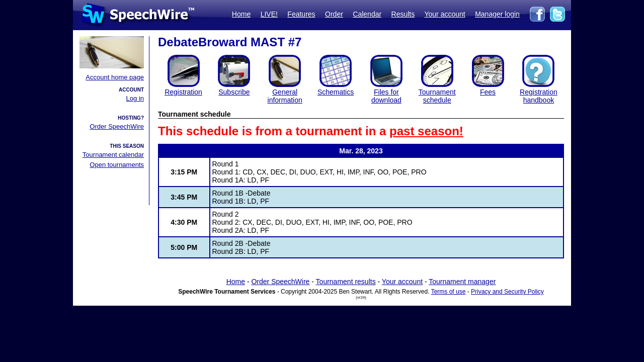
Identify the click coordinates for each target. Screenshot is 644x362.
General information (285, 96)
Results (403, 14)
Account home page (115, 77)
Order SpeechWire (117, 126)
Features (301, 14)
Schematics (336, 92)
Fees (488, 92)
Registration (183, 92)
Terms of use (449, 292)
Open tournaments (117, 165)
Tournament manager (462, 282)
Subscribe (234, 92)
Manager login (497, 14)
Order (334, 14)
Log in (135, 98)
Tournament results (346, 282)
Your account (445, 14)
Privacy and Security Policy (507, 292)
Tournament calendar (113, 155)
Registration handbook (539, 96)
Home (241, 14)
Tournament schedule (437, 96)
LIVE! (269, 14)
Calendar (367, 14)
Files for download (386, 96)
